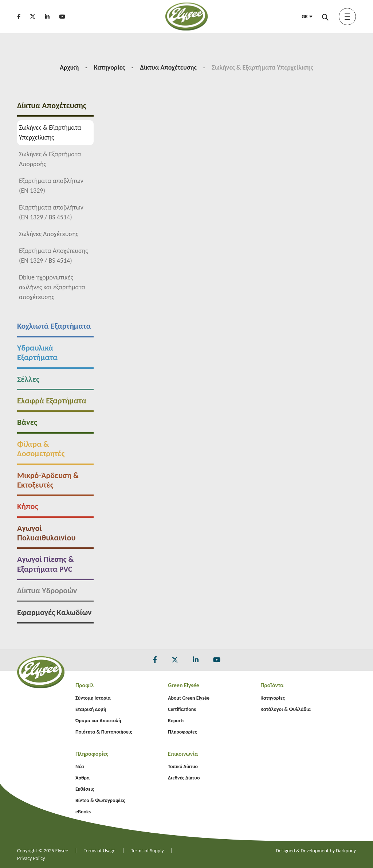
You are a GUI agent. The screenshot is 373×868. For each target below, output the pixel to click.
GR (307, 17)
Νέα (80, 767)
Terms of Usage (100, 851)
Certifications (182, 709)
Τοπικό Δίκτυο (183, 767)
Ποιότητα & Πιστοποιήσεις (104, 732)
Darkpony (346, 851)
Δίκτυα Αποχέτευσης (168, 67)
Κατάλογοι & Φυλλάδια (286, 709)
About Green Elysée (189, 698)
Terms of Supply (148, 851)
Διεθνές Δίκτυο (184, 778)
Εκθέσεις (85, 789)
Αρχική (69, 67)
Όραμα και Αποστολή (98, 721)
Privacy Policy (31, 858)
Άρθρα (83, 778)
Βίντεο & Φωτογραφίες (100, 800)
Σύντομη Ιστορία (93, 698)
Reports (176, 721)
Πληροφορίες (182, 732)
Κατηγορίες (109, 67)
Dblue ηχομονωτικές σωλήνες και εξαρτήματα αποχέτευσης (44, 287)
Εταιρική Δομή (91, 709)
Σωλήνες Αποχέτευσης (40, 234)
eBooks (83, 812)
